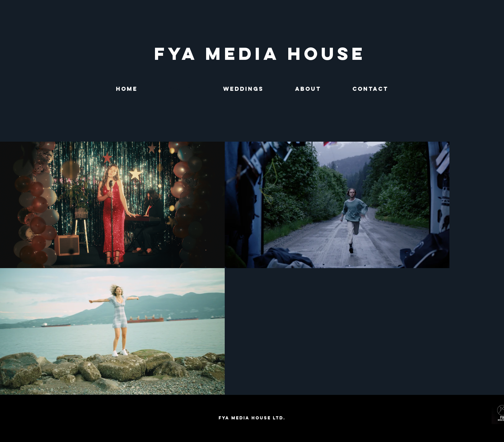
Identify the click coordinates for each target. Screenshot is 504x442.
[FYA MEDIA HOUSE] (260, 54)
